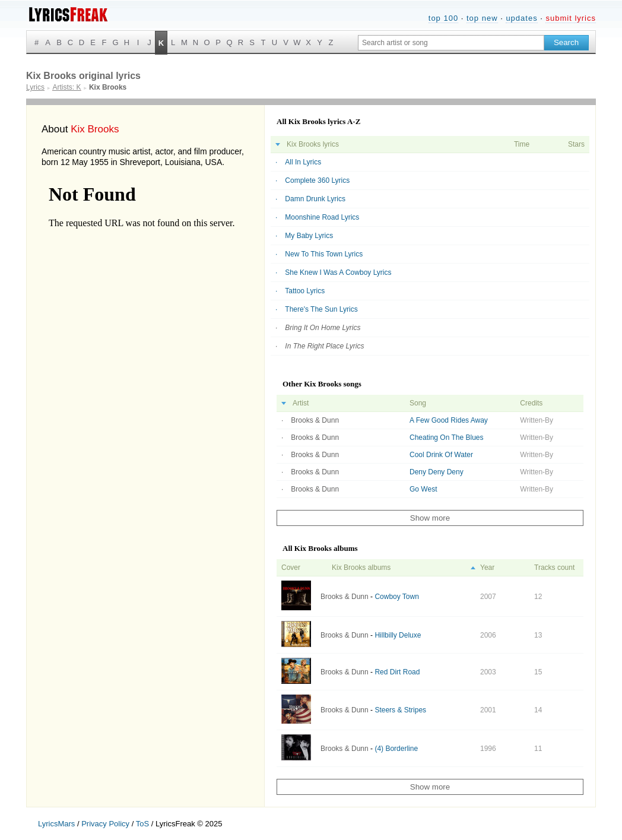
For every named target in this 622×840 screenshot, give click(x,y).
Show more (430, 518)
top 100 (443, 18)
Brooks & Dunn (315, 420)
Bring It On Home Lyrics (323, 328)
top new (482, 18)
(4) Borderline (396, 749)
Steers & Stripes (400, 710)
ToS (142, 824)
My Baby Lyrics (309, 236)
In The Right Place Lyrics (324, 346)
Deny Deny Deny (437, 472)
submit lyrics (571, 18)
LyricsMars (56, 824)
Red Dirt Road (397, 672)
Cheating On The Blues (447, 438)
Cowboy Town (396, 597)
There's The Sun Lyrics (321, 309)
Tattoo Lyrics (305, 291)
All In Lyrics (303, 162)
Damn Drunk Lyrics (315, 199)
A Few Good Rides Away (449, 420)
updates (521, 18)
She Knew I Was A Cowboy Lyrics (338, 272)
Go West (423, 489)
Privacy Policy (105, 824)
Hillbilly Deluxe (398, 635)
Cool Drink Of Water (441, 455)
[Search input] (451, 43)
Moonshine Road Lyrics (322, 217)
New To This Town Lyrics (324, 254)
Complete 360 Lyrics (317, 180)
